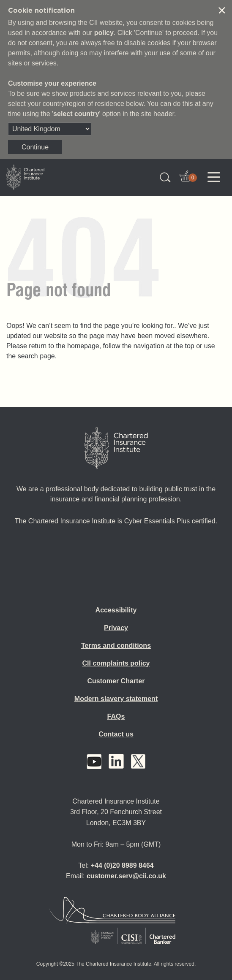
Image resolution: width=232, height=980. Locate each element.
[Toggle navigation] (214, 177)
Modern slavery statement (116, 699)
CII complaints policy (116, 663)
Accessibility (116, 610)
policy (104, 33)
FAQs (116, 716)
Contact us (116, 734)
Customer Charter (116, 681)
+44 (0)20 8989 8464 (122, 865)
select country (76, 114)
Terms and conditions (116, 646)
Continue (35, 147)
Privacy (116, 628)
